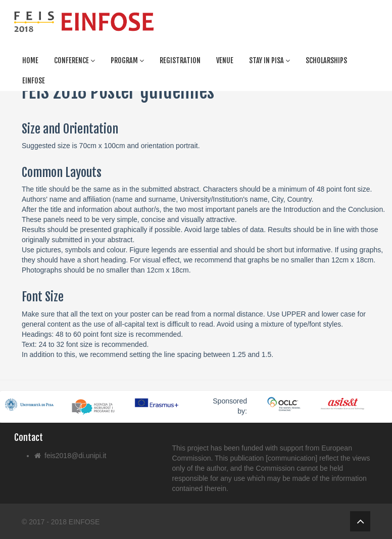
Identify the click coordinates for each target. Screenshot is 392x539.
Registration (180, 60)
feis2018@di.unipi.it (75, 456)
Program (127, 60)
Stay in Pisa (269, 60)
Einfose (34, 81)
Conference (75, 60)
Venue (225, 60)
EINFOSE (84, 522)
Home (30, 60)
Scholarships (326, 60)
